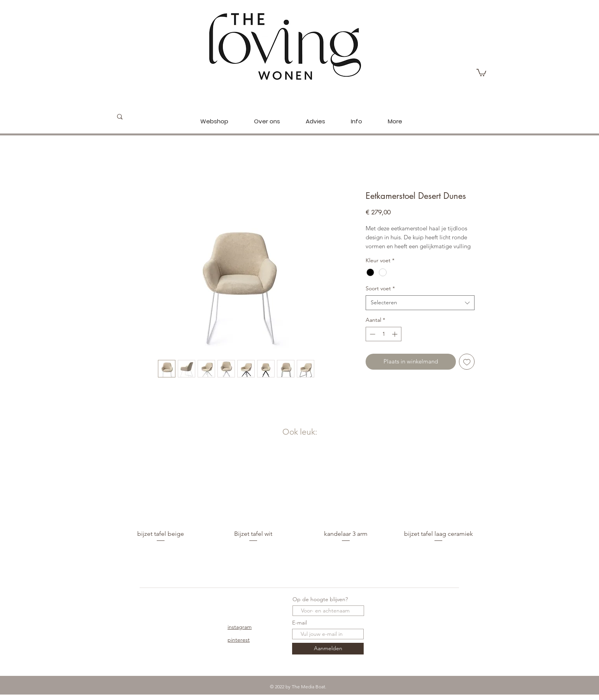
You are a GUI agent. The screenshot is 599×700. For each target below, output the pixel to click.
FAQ (168, 640)
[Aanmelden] (328, 649)
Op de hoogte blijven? (320, 599)
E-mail (299, 623)
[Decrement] (372, 334)
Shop (169, 601)
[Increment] (395, 334)
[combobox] (420, 303)
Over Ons (174, 614)
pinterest (239, 640)
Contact (172, 627)
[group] (299, 501)
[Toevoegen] (467, 362)
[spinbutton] (384, 334)
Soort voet (380, 288)
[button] (481, 72)
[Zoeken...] (148, 117)
